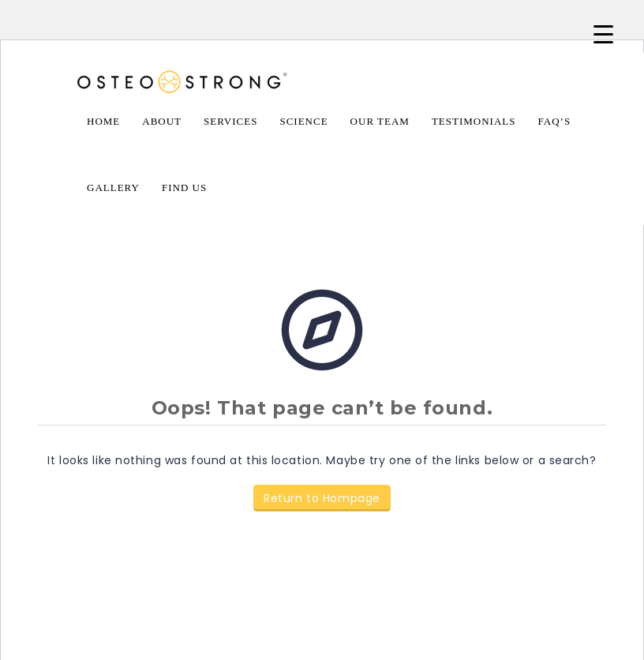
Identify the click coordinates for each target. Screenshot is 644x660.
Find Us (184, 187)
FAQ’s (555, 121)
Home (103, 121)
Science (303, 121)
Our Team (380, 121)
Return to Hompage (322, 498)
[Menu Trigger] (603, 34)
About (162, 121)
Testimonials (474, 121)
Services (230, 121)
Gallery (113, 187)
